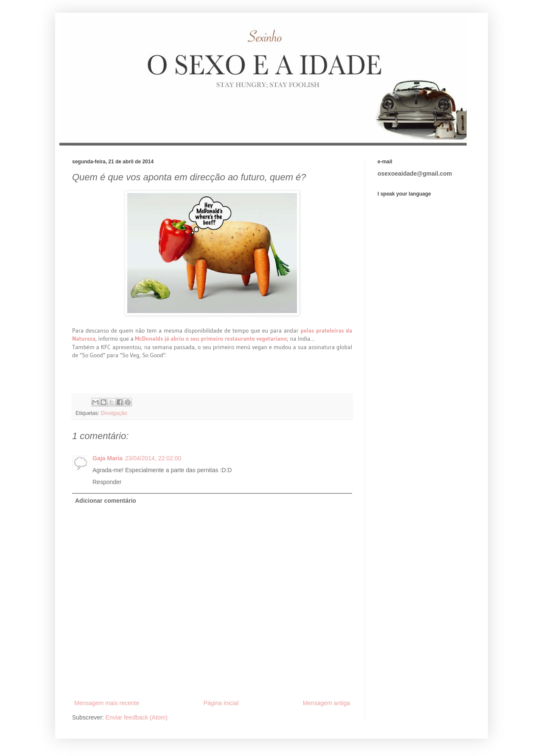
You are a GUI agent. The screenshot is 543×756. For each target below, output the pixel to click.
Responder (107, 482)
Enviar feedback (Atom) (137, 717)
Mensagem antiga (326, 703)
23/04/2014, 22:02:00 (153, 458)
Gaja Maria (108, 458)
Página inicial (221, 703)
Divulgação (114, 413)
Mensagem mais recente (107, 703)
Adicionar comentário (106, 501)
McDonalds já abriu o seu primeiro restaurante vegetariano (211, 339)
